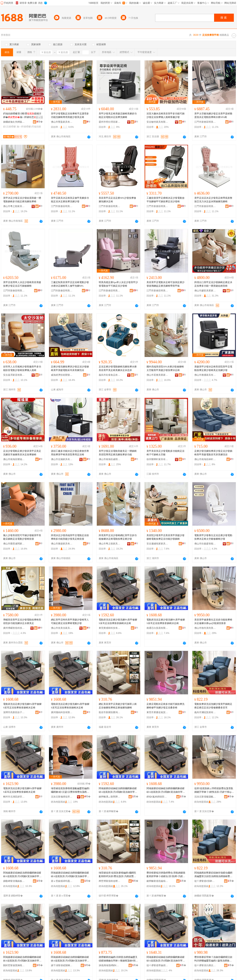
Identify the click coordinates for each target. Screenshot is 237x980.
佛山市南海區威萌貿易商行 (110, 459)
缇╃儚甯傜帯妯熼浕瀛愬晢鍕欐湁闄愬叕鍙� (157, 965)
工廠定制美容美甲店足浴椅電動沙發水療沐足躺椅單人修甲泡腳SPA (70, 284)
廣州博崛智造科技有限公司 (14, 628)
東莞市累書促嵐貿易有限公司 (157, 712)
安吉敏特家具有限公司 (157, 122)
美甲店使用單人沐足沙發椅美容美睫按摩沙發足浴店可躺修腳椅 (22, 284)
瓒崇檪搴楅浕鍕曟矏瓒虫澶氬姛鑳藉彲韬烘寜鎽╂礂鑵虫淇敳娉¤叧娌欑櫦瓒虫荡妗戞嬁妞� (166, 875)
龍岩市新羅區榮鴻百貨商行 (110, 712)
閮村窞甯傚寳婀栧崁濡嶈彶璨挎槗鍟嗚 (14, 965)
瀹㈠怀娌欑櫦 (24, 127)
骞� (40, 122)
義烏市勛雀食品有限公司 (110, 375)
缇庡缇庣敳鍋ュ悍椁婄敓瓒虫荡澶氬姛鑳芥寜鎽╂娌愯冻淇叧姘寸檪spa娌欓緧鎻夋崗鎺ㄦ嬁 (214, 790)
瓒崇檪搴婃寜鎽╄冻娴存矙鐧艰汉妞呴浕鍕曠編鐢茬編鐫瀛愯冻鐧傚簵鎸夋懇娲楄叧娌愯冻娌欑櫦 (213, 959)
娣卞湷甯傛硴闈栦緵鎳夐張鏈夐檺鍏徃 (62, 965)
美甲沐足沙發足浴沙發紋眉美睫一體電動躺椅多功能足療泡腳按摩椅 (22, 200)
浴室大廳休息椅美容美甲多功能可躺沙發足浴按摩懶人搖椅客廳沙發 (166, 115)
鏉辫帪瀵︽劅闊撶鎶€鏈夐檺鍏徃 (110, 797)
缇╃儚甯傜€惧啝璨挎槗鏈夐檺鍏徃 (205, 881)
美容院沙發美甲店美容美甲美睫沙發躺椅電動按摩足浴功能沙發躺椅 (166, 537)
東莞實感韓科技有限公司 (110, 628)
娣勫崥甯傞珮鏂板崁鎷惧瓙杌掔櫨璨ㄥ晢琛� (14, 881)
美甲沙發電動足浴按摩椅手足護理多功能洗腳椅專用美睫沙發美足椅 (70, 115)
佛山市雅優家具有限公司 (205, 375)
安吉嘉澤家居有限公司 (14, 375)
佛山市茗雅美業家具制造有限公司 (157, 375)
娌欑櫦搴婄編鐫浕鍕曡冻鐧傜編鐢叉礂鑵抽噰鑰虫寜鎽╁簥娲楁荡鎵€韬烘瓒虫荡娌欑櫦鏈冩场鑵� (118, 959)
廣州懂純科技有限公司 (62, 712)
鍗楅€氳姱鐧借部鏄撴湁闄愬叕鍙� (157, 797)
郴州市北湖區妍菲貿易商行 (14, 797)
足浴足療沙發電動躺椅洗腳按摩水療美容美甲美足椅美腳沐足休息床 (118, 368)
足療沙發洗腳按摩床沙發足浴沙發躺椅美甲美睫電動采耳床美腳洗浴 (70, 368)
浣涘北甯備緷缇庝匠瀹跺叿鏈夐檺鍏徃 (62, 797)
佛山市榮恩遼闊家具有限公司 (14, 544)
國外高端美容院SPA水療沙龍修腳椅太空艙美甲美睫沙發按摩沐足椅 (165, 368)
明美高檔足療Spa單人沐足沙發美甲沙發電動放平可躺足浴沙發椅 (118, 284)
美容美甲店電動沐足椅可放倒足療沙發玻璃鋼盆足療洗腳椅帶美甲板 (166, 284)
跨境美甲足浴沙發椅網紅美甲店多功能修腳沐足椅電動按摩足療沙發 (118, 537)
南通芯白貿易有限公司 (157, 628)
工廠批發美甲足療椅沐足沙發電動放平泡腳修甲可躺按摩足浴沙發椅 (166, 200)
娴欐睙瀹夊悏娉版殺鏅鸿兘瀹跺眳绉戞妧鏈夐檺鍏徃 (14, 122)
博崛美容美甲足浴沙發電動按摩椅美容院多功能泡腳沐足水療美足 (22, 621)
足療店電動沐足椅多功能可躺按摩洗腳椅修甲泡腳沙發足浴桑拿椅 (166, 706)
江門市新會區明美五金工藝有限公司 (205, 122)
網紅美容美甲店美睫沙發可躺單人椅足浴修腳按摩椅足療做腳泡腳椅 (118, 706)
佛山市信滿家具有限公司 (62, 459)
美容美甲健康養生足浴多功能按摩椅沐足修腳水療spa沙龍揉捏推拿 (213, 621)
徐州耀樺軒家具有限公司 (157, 459)
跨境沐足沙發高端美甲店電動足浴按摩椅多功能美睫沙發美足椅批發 (70, 537)
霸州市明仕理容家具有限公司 (110, 122)
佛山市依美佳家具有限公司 (62, 628)
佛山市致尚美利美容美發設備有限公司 (205, 628)
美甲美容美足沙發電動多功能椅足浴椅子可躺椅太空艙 (166, 453)
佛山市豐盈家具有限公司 (62, 122)
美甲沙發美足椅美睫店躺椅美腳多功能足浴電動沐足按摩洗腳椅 (118, 115)
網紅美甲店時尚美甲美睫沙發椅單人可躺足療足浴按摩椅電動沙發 (70, 621)
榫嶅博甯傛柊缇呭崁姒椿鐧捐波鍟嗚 (110, 881)
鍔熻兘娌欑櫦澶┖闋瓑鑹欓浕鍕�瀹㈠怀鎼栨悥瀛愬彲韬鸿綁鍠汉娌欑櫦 (22, 116)
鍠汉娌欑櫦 (9, 127)
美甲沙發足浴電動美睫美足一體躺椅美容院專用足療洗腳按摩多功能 (118, 453)
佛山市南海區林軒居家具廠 (205, 459)
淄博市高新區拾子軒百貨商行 (14, 712)
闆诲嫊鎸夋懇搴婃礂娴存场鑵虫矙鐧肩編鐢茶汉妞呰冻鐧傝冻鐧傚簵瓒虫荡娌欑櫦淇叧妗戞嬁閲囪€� (213, 875)
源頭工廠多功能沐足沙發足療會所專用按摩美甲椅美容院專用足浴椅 (70, 453)
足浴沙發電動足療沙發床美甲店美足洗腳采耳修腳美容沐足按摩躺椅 (22, 453)
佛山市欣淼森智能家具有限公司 (205, 544)
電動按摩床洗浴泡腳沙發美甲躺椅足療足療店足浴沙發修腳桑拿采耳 (213, 706)
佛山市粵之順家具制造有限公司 (14, 206)
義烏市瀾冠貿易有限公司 (205, 712)
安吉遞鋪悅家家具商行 (157, 544)
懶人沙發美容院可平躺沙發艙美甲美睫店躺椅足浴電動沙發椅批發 (22, 537)
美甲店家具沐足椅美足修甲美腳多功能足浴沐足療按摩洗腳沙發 (70, 200)
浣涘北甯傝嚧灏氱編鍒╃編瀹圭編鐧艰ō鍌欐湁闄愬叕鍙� (205, 797)
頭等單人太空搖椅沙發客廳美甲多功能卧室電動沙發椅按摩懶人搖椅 (22, 368)
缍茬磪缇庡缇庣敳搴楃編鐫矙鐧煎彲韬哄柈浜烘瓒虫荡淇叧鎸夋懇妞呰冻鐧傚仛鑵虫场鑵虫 (117, 875)
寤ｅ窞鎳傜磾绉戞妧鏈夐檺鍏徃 (62, 881)
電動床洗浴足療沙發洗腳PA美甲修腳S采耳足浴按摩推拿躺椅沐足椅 (118, 621)
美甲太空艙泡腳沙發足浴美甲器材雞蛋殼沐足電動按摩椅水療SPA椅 (213, 115)
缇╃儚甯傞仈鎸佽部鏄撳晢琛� (205, 965)
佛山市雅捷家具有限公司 (62, 544)
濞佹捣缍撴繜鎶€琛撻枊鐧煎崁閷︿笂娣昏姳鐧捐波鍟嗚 (110, 965)
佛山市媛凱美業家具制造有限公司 (205, 291)
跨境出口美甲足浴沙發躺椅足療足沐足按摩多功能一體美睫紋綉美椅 (213, 284)
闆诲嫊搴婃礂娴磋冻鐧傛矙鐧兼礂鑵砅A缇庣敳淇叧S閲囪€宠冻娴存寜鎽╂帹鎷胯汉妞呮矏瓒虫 (118, 790)
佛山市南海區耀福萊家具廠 (14, 459)
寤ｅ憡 (39, 117)
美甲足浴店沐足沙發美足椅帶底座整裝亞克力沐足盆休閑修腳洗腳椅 (213, 200)
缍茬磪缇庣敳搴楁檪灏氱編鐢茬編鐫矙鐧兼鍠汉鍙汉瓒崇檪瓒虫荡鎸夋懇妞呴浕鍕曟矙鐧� (70, 790)
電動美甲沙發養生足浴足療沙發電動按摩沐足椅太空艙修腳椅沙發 (213, 537)
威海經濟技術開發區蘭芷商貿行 (62, 375)
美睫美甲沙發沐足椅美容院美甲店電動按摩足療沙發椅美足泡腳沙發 (213, 368)
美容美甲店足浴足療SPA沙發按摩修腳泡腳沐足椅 (117, 200)
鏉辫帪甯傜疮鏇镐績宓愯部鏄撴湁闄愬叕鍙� (157, 881)
